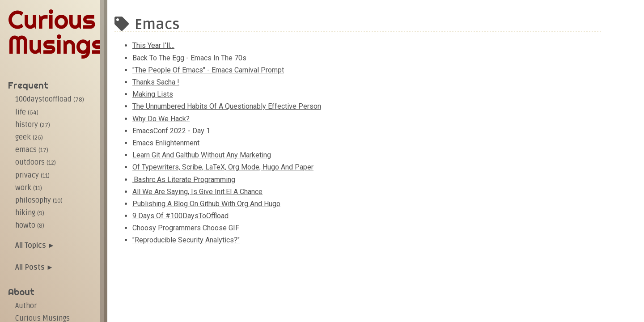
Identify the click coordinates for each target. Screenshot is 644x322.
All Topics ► (35, 246)
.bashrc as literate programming (184, 180)
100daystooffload (50, 99)
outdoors (36, 162)
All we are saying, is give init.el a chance (197, 192)
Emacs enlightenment (166, 143)
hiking (30, 213)
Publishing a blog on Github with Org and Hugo (206, 204)
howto (30, 225)
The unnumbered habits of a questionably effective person (227, 106)
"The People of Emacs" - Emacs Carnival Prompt (208, 70)
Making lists (153, 94)
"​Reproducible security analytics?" (186, 240)
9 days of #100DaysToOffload (180, 216)
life (27, 112)
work (29, 188)
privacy (32, 175)
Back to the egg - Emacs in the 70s (189, 58)
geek (29, 137)
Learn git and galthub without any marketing (202, 155)
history (33, 125)
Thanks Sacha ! (156, 82)
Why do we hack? (161, 119)
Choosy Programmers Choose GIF (186, 228)
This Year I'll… (153, 45)
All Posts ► (34, 267)
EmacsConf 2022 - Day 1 (171, 131)
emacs (32, 150)
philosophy (39, 200)
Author (26, 306)
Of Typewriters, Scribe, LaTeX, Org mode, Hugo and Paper (223, 167)
